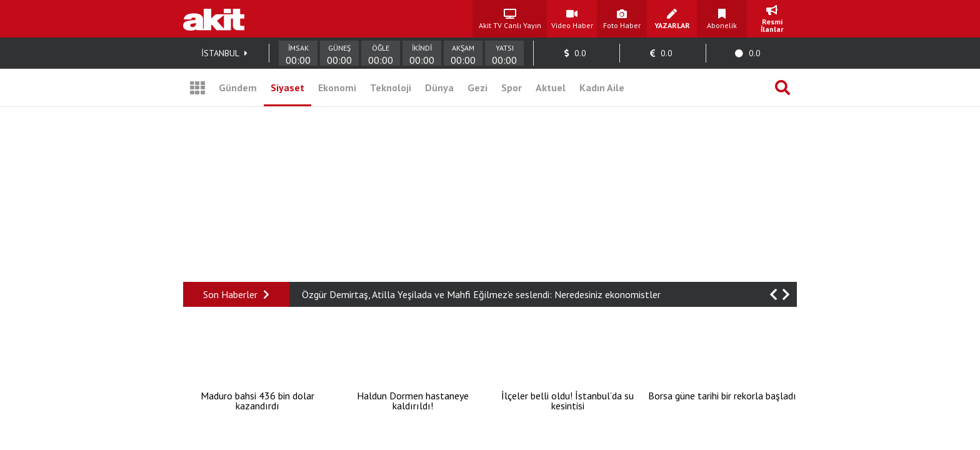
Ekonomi (337, 87)
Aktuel (551, 87)
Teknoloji (391, 87)
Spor (512, 87)
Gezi (477, 87)
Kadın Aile (602, 87)
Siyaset (287, 87)
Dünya (439, 87)
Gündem (238, 87)
